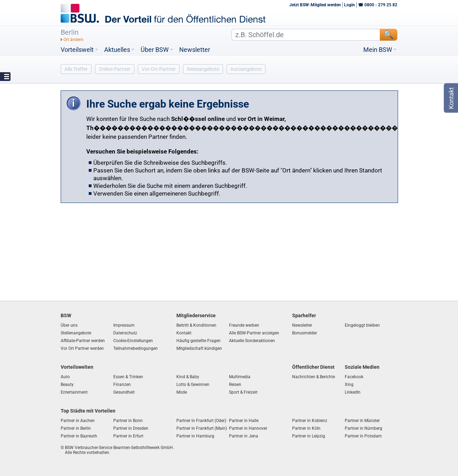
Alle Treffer (76, 69)
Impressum (124, 325)
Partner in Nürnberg (363, 428)
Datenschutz (125, 333)
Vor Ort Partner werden (82, 348)
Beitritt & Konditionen (196, 325)
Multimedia (240, 377)
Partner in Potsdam (363, 436)
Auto (65, 377)
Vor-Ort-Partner (159, 69)
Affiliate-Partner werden (83, 341)
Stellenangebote (76, 333)
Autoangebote (246, 69)
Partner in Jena (244, 436)
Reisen (235, 385)
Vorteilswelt (77, 50)
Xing (349, 385)
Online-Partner (115, 69)
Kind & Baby (188, 377)
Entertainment (74, 392)
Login (349, 5)
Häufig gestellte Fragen (198, 341)
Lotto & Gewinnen (193, 385)
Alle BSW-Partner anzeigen (254, 333)
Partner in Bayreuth (79, 436)
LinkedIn (353, 392)
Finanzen (122, 385)
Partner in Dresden (131, 428)
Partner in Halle (244, 421)
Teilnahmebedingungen (136, 348)
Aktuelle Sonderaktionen (252, 341)
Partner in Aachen (78, 421)
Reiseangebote (203, 69)
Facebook (354, 377)
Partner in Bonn (128, 421)
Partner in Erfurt (128, 436)
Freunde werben (244, 325)
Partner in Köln (306, 428)
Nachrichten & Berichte (314, 377)
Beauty (67, 385)
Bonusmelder (305, 333)
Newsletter (195, 50)
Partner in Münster (362, 421)
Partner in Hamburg (195, 436)
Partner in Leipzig (309, 436)
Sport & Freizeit (243, 392)
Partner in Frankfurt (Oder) (201, 421)
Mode (182, 392)
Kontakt (184, 333)
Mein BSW (378, 50)
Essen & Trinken (128, 377)
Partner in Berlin (76, 428)
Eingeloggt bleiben (362, 325)
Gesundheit (124, 392)
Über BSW (155, 50)
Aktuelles (117, 50)
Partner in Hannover (248, 428)
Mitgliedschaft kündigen (199, 348)
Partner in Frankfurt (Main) (202, 428)
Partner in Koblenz (310, 421)
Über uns (69, 325)
